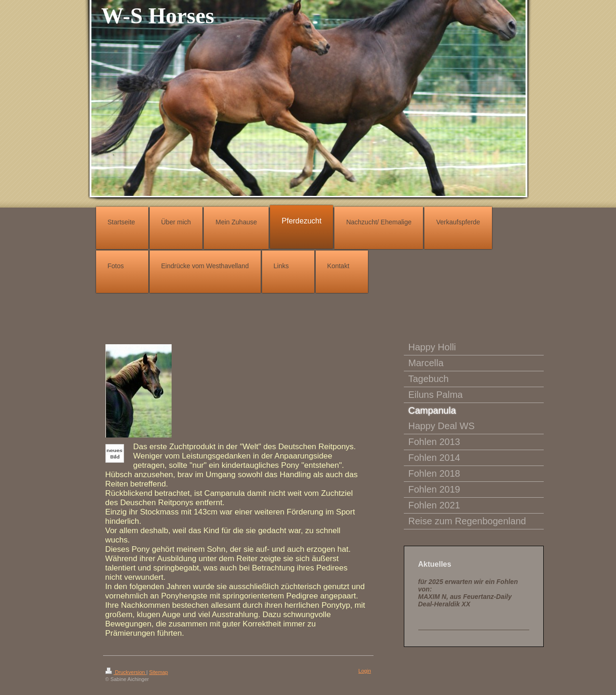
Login (365, 671)
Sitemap (159, 672)
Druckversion (126, 672)
